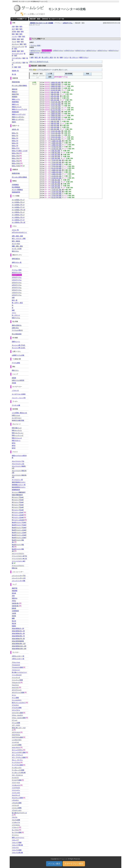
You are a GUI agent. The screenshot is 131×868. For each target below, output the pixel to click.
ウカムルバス (16, 682)
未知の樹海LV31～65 (18, 633)
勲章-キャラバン (17, 430)
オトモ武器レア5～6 (18, 205)
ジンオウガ (15, 742)
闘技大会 (15, 568)
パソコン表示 (54, 864)
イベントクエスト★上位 (19, 558)
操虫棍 (14, 51)
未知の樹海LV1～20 (18, 628)
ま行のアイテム (102, 51)
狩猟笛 (14, 39)
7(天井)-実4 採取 (56, 106)
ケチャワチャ (16, 710)
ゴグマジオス (16, 732)
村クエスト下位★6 (18, 510)
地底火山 (15, 598)
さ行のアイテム (58, 51)
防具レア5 (15, 143)
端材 (61, 57)
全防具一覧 (15, 129)
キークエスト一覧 (17, 480)
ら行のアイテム (34, 52)
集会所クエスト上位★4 (19, 530)
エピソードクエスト (18, 553)
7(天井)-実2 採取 (56, 104)
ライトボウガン (17, 58)
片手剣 (14, 32)
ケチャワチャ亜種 (17, 713)
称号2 (14, 446)
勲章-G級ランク (17, 428)
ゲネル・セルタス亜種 (19, 718)
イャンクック (16, 677)
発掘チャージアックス (19, 114)
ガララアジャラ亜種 (18, 692)
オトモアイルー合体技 (19, 394)
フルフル (15, 817)
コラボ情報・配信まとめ (19, 413)
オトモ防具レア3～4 (18, 215)
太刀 (13, 29)
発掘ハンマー (16, 99)
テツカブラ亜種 (17, 780)
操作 (21, 27)
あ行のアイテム (35, 51)
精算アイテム (83, 57)
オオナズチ (15, 687)
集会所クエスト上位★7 (19, 538)
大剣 (13, 27)
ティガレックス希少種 (19, 773)
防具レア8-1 (16, 153)
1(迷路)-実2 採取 (56, 82)
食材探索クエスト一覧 (19, 485)
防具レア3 (15, 138)
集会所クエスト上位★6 (19, 535)
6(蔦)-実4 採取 (55, 98)
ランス (14, 42)
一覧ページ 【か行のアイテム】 (39, 62)
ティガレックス (17, 768)
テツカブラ (15, 778)
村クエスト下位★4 (18, 505)
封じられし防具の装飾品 (19, 177)
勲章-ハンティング (18, 435)
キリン (14, 695)
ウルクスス (15, 685)
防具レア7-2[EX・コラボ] (20, 151)
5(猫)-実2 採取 (55, 92)
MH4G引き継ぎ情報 (18, 420)
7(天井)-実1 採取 (56, 102)
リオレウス (15, 848)
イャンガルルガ (17, 675)
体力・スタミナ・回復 (19, 239)
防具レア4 (15, 141)
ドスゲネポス (16, 788)
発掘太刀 (15, 92)
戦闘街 (14, 626)
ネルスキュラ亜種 (17, 798)
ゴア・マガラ (16, 725)
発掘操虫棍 (15, 112)
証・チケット (74, 57)
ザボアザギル (16, 735)
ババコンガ (15, 805)
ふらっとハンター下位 (19, 576)
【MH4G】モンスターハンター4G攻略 (41, 23)
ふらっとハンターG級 (19, 581)
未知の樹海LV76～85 (18, 639)
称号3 (14, 448)
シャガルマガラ (17, 740)
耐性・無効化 (16, 241)
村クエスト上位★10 (18, 520)
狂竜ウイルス (16, 415)
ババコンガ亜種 (17, 808)
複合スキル (15, 251)
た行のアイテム (69, 51)
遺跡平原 (15, 588)
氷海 (13, 596)
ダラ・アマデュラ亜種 (19, 757)
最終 (17, 27)
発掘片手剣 (15, 94)
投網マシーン (16, 342)
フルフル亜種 (16, 820)
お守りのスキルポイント (19, 232)
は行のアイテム (91, 51)
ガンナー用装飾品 (17, 190)
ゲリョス (15, 720)
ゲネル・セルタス (17, 715)
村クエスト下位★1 (18, 497)
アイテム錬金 (16, 363)
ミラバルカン (16, 825)
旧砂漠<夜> (15, 606)
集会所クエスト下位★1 (19, 522)
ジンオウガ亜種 (17, 745)
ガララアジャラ (17, 690)
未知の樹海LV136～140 (19, 649)
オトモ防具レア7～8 (18, 220)
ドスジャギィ (16, 790)
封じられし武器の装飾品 (19, 86)
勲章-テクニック (17, 438)
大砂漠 (14, 613)
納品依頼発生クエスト (19, 487)
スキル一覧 (15, 230)
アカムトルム (16, 662)
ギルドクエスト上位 (18, 464)
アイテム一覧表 (35, 45)
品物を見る (15, 328)
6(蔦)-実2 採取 (55, 96)
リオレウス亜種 (17, 850)
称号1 (14, 443)
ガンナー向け (16, 244)
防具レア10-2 (16, 166)
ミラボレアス (16, 822)
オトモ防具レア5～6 (18, 217)
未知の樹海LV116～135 (19, 646)
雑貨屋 (14, 378)
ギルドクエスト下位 (18, 461)
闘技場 (14, 608)
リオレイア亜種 (17, 843)
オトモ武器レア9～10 (18, 210)
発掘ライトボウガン (18, 117)
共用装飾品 (15, 185)
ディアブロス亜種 (17, 765)
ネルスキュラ (16, 795)
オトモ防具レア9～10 (18, 222)
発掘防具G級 (16, 173)
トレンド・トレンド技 (19, 398)
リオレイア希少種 (17, 845)
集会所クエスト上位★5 (19, 533)
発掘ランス (15, 104)
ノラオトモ (15, 390)
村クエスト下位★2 (18, 500)
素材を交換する (17, 325)
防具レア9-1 (16, 158)
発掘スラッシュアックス (19, 109)
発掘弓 (14, 122)
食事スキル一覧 (17, 262)
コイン (66, 57)
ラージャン (15, 835)
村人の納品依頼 (17, 334)
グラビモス (15, 705)
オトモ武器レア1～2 (18, 200)
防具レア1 (15, 133)
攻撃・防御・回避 (17, 236)
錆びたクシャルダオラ (19, 703)
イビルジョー (16, 670)
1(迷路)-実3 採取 (56, 84)
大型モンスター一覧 (18, 656)
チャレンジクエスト (18, 566)
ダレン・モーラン (17, 760)
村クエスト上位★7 (18, 512)
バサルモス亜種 (17, 803)
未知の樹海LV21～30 (18, 631)
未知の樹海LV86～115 (19, 644)
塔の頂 (14, 621)
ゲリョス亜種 (16, 723)
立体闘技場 (15, 611)
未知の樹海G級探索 (18, 641)
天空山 (14, 601)
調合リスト (15, 370)
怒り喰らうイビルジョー (19, 672)
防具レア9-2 (16, 161)
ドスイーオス (16, 783)
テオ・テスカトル (17, 775)
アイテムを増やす (17, 330)
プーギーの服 (16, 405)
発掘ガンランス (17, 107)
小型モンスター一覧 (18, 659)
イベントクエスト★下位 (19, 556)
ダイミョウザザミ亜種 (19, 752)
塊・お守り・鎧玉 (47, 57)
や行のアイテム (113, 51)
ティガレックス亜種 (18, 770)
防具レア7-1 (16, 148)
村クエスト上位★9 (18, 517)
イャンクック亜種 (17, 680)
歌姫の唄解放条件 (17, 495)
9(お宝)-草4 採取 (56, 110)
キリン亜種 (15, 698)
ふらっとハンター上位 (19, 578)
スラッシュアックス (18, 47)
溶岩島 (14, 616)
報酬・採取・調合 (17, 246)
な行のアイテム (80, 51)
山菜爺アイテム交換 (18, 355)
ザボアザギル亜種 (17, 737)
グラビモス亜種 (17, 708)
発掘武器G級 (16, 82)
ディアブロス (16, 762)
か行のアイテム (68, 23)
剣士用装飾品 (16, 187)
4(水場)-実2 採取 (56, 88)
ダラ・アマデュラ (17, 755)
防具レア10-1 (16, 163)
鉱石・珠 (38, 57)
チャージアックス (17, 54)
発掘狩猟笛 (15, 102)
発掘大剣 (15, 89)
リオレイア (15, 840)
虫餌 (32, 57)
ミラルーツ (15, 827)
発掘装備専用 (16, 192)
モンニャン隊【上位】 (19, 348)
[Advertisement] (75, 31)
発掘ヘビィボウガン (18, 119)
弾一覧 (14, 74)
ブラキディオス (17, 810)
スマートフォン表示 (74, 864)
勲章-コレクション (18, 433)
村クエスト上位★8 (18, 515)
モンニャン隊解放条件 (19, 492)
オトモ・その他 (17, 249)
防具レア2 (15, 136)
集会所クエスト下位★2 (19, 525)
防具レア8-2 (16, 156)
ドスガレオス (16, 785)
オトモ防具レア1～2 (18, 212)
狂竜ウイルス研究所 (18, 380)
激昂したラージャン (18, 838)
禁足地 (14, 623)
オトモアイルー (17, 418)
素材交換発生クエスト (19, 482)
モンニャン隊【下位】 (19, 345)
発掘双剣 (15, 97)
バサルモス (15, 800)
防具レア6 (15, 146)
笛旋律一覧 (15, 71)
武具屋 (14, 383)
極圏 (13, 618)
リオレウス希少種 (17, 853)
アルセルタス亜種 (17, 667)
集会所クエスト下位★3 (19, 528)
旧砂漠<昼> (15, 603)
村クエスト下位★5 (18, 507)
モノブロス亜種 (17, 832)
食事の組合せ (16, 259)
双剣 (13, 34)
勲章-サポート (16, 441)
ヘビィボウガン (17, 63)
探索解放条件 (16, 490)
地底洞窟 (15, 591)
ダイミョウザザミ (17, 750)
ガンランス (15, 44)
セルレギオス (16, 747)
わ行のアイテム (45, 52)
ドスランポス (16, 793)
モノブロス (15, 830)
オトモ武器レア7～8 (18, 207)
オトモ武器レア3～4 (18, 202)
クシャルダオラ (17, 700)
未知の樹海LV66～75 (18, 636)
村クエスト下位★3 (18, 502)
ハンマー (15, 37)
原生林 (14, 593)
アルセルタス (16, 665)
